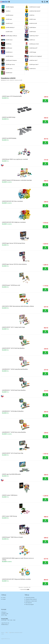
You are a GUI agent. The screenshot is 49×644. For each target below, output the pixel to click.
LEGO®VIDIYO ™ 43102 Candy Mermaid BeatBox (15, 369)
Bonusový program (30, 604)
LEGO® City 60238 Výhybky (9, 138)
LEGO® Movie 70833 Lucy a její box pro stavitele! (15, 159)
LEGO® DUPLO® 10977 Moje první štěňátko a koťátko (16, 579)
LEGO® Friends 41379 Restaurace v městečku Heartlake (17, 180)
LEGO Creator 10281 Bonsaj (9, 516)
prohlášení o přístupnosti (15, 633)
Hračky (8, 80)
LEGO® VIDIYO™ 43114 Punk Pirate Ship (13, 453)
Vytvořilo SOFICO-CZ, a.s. (6, 639)
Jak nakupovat (29, 603)
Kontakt (4, 599)
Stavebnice (12, 80)
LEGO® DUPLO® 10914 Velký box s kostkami (14, 222)
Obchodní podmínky (30, 598)
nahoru (3, 633)
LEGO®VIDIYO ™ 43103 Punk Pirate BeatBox (14, 390)
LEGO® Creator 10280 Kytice (10, 495)
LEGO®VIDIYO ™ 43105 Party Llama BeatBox (14, 432)
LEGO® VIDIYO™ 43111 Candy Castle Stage (13, 327)
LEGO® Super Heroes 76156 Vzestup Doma (13, 243)
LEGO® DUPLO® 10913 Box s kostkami (12, 201)
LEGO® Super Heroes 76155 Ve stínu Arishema (14, 264)
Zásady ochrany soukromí (31, 599)
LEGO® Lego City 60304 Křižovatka (11, 474)
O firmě (4, 598)
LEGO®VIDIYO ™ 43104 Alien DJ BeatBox (13, 411)
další (28, 589)
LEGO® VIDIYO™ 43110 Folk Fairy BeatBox (13, 348)
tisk (7, 633)
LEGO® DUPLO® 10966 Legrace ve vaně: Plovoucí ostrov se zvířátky (18, 559)
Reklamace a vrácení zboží (31, 601)
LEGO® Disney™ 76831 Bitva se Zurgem (12, 537)
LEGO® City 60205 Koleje (9, 117)
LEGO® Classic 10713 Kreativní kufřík (12, 96)
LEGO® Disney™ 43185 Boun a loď (11, 285)
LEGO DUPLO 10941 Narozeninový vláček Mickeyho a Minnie (18, 306)
